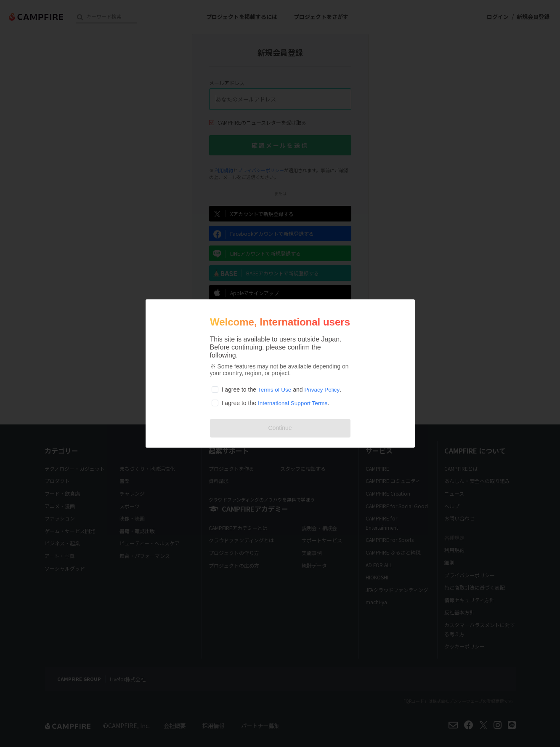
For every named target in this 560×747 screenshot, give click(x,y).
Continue (280, 428)
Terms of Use (275, 390)
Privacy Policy (324, 390)
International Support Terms (294, 403)
